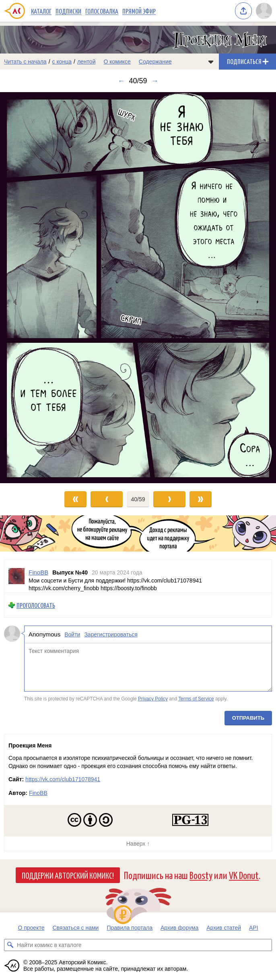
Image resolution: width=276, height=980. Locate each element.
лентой (87, 62)
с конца (62, 62)
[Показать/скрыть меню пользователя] (264, 11)
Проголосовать (36, 605)
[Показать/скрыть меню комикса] (211, 62)
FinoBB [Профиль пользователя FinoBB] (38, 572)
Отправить (248, 718)
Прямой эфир (139, 11)
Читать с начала (25, 62)
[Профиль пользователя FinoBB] (16, 576)
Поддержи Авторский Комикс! (68, 875)
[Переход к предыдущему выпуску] (35, 288)
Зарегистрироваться (111, 635)
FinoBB (38, 793)
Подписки (68, 11)
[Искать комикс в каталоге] (10, 945)
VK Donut (244, 875)
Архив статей (224, 928)
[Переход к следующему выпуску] (138, 288)
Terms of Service (196, 699)
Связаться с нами (75, 928)
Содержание (155, 62)
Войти (72, 635)
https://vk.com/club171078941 (63, 779)
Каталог (41, 11)
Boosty (201, 875)
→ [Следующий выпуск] (155, 81)
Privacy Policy (153, 699)
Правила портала (130, 928)
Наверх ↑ (138, 844)
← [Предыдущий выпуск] (121, 81)
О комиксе (117, 62)
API (254, 928)
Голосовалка (102, 11)
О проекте (31, 928)
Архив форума (179, 928)
